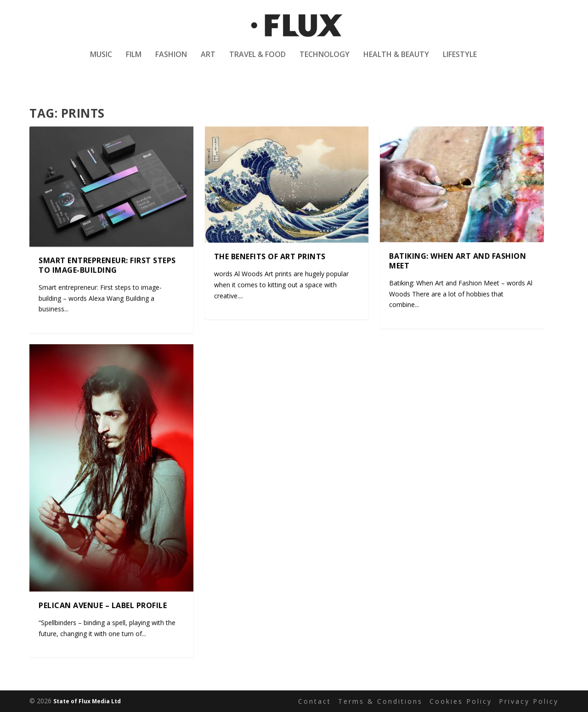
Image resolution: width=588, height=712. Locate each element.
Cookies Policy (461, 701)
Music (101, 61)
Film (134, 61)
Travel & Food (257, 61)
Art (208, 61)
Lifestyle (460, 61)
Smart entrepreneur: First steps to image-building (107, 265)
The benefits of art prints (270, 256)
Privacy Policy (529, 701)
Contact (315, 701)
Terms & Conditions (380, 701)
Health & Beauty (396, 61)
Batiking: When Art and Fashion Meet (458, 261)
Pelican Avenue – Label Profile (103, 605)
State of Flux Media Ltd (87, 701)
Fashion (171, 61)
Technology (325, 61)
